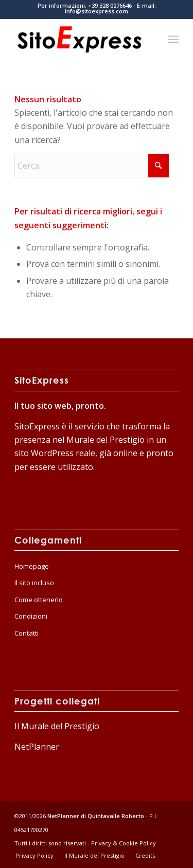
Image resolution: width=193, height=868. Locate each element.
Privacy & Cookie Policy (124, 843)
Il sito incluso (34, 583)
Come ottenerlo (39, 600)
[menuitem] (173, 39)
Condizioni (31, 616)
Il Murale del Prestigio (57, 726)
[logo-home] (80, 39)
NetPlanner (37, 747)
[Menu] (173, 39)
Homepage (32, 566)
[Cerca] (92, 166)
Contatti (27, 633)
